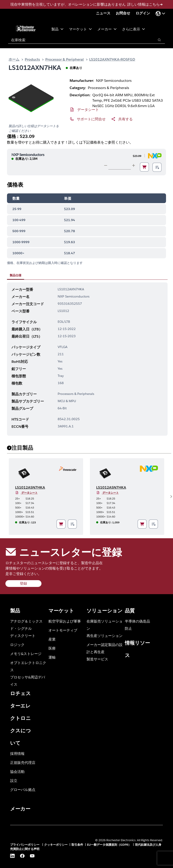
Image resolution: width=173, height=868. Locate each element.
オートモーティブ (63, 630)
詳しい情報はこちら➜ (145, 4)
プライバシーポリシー (25, 845)
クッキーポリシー (56, 845)
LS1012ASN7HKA (30, 487)
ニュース (103, 13)
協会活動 (17, 771)
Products (32, 59)
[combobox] (79, 40)
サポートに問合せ (91, 119)
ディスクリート (23, 636)
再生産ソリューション (105, 636)
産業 (52, 639)
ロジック (17, 645)
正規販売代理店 (23, 762)
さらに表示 (134, 29)
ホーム (14, 59)
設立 (14, 780)
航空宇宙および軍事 (65, 621)
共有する (125, 119)
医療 (52, 648)
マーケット (80, 29)
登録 (23, 583)
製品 (57, 29)
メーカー (107, 29)
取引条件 (77, 845)
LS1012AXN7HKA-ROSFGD (112, 59)
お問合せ (123, 13)
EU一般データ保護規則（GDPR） (109, 845)
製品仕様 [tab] (16, 275)
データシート (88, 109)
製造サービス (97, 659)
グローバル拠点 (23, 789)
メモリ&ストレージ (26, 654)
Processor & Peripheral (65, 59)
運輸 (52, 657)
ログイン (143, 13)
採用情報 (17, 753)
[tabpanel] (87, 359)
